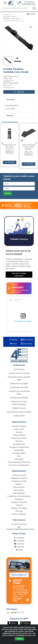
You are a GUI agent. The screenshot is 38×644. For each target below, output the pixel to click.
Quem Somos (19, 369)
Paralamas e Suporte (19, 478)
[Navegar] (2, 143)
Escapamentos (19, 444)
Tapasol (19, 505)
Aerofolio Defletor (19, 426)
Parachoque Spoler (19, 481)
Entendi (20, 639)
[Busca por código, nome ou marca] (17, 8)
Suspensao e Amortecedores (19, 496)
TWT (13, 88)
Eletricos (19, 441)
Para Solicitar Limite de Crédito (19, 412)
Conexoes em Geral (19, 438)
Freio (19, 456)
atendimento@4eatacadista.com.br (20, 528)
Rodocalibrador (19, 493)
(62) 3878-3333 (28, 4)
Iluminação (19, 459)
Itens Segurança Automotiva (19, 462)
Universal (19, 511)
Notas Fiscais (26, 344)
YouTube (19, 544)
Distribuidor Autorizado (19, 387)
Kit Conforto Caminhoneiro (19, 465)
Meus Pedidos (27, 340)
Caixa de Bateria (19, 435)
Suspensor (19, 499)
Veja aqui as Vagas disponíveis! (19, 275)
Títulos (13, 344)
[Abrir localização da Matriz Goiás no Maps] (19, 581)
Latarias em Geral (19, 475)
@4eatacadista (18, 287)
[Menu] (5, 3)
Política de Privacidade (19, 384)
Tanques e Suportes (19, 502)
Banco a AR (19, 429)
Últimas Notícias (18, 205)
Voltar (31, 14)
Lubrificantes (19, 450)
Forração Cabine (19, 453)
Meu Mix (13, 340)
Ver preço (19, 92)
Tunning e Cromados (19, 508)
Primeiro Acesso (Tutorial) (19, 373)
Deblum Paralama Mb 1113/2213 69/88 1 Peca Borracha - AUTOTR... (29, 147)
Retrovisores (19, 490)
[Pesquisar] (34, 8)
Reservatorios (19, 487)
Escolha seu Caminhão (19, 398)
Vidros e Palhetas (19, 514)
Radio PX (19, 484)
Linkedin (19, 547)
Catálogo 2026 (19, 416)
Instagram (19, 538)
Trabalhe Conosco (19, 408)
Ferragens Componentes (19, 447)
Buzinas (19, 432)
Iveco (10, 85)
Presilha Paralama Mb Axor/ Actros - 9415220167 (10, 146)
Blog (19, 550)
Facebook (19, 541)
